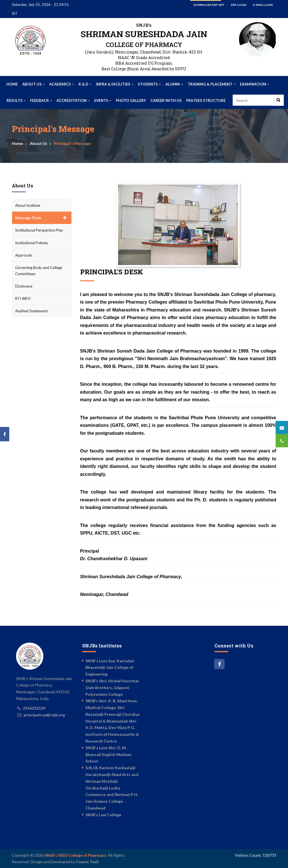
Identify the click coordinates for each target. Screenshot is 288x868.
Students (149, 84)
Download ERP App (209, 5)
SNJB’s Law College (103, 815)
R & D (85, 84)
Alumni (174, 84)
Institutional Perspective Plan (39, 230)
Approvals (24, 255)
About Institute (28, 205)
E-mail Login (263, 5)
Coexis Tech (87, 862)
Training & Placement (211, 84)
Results (16, 100)
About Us (33, 84)
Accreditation (73, 100)
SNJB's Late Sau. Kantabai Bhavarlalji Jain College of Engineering (110, 668)
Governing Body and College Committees (39, 271)
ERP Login (239, 5)
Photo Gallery (131, 100)
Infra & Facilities (115, 84)
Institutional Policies (32, 243)
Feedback (41, 100)
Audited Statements (32, 311)
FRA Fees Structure (206, 100)
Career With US (166, 100)
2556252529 (34, 708)
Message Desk (28, 218)
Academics (62, 84)
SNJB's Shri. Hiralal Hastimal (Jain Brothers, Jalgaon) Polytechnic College (112, 688)
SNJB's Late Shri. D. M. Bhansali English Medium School (108, 754)
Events (103, 100)
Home (12, 84)
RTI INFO (23, 299)
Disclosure (24, 286)
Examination (255, 84)
